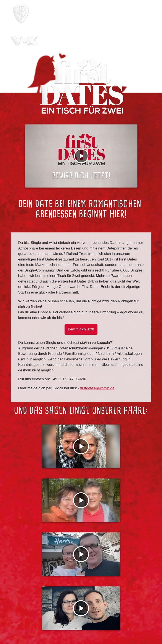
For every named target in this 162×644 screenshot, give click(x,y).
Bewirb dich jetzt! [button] (81, 329)
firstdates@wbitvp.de (97, 388)
